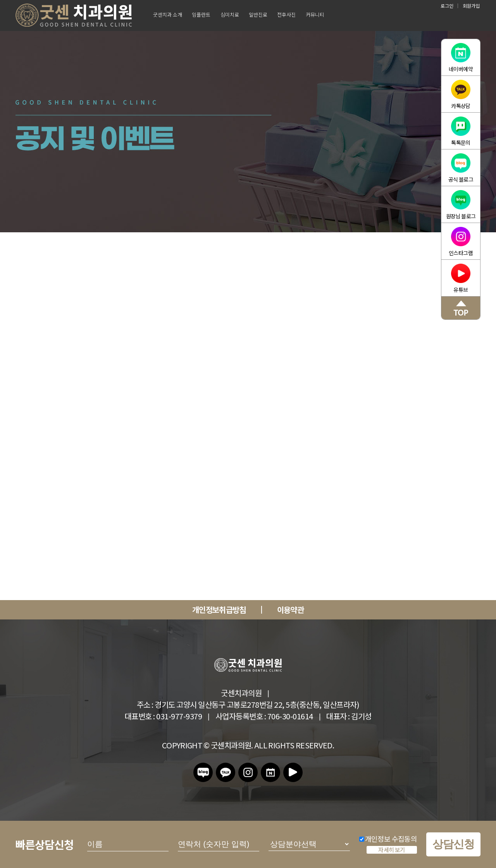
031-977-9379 (179, 716)
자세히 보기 (392, 850)
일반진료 (258, 15)
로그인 (447, 6)
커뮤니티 (315, 15)
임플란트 (201, 15)
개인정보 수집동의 (388, 839)
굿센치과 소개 (168, 15)
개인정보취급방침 (219, 610)
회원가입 (471, 6)
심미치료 (230, 15)
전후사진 (286, 15)
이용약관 (290, 610)
